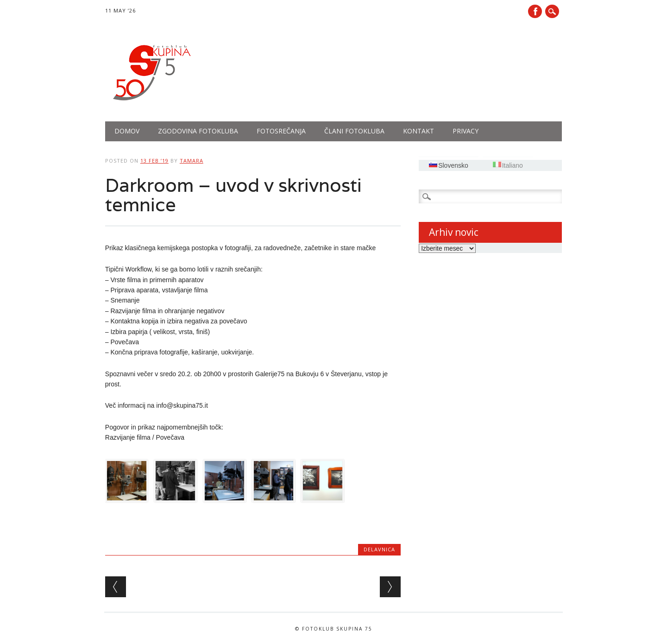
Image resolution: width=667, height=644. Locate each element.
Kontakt (418, 131)
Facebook (535, 11)
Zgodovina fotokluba (198, 131)
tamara (192, 161)
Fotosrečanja (281, 131)
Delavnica (379, 549)
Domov (127, 131)
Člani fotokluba (354, 131)
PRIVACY (466, 131)
